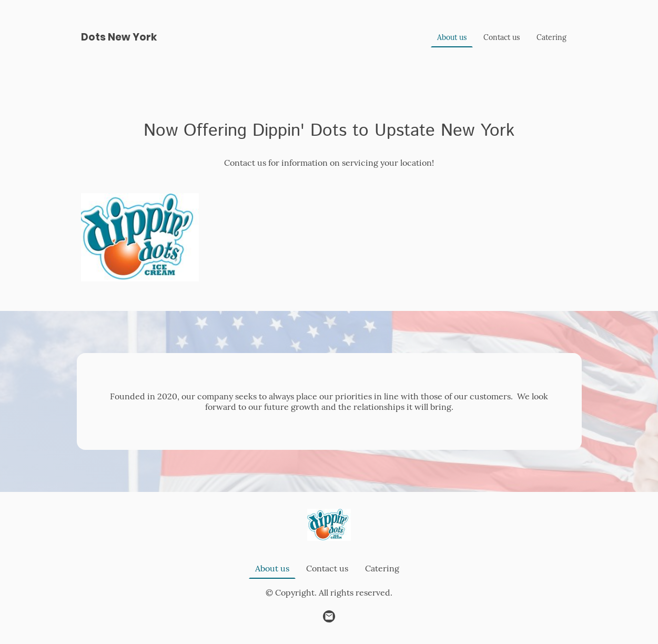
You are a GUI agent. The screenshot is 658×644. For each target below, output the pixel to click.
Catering (551, 37)
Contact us (502, 37)
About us (452, 37)
